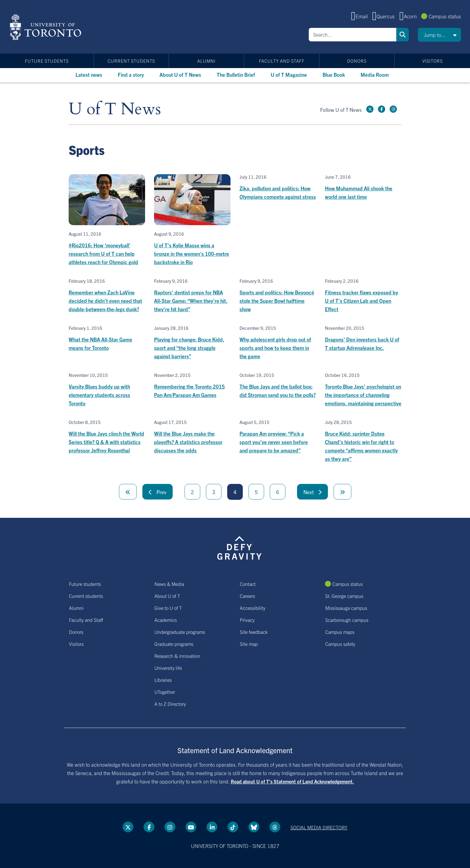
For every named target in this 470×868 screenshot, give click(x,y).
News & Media (169, 584)
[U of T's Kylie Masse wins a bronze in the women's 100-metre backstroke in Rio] (192, 220)
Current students (131, 61)
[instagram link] (393, 109)
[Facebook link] (382, 109)
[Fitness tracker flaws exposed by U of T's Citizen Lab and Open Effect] (363, 296)
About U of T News (180, 75)
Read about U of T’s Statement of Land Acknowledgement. (292, 781)
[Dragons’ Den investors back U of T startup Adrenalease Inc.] (363, 339)
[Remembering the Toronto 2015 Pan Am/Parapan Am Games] (192, 386)
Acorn (410, 16)
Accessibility (253, 608)
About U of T (167, 596)
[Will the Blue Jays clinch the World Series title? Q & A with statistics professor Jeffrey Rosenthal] (107, 437)
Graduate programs (174, 644)
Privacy (247, 620)
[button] (439, 35)
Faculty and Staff (282, 61)
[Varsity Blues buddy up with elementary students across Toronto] (107, 390)
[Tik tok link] (233, 827)
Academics (166, 620)
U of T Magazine (289, 75)
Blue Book (334, 75)
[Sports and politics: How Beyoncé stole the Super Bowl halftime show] (278, 296)
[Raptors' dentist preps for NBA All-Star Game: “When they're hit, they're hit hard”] (192, 296)
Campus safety (340, 644)
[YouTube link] (191, 827)
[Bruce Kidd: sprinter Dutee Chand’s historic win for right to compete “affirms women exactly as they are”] (363, 441)
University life (168, 668)
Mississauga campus (346, 608)
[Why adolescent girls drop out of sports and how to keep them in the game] (278, 343)
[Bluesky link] (254, 827)
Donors (357, 61)
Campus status (445, 16)
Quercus (386, 16)
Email (362, 16)
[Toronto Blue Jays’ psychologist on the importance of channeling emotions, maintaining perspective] (363, 390)
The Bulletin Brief (236, 75)
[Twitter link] (370, 109)
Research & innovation (177, 656)
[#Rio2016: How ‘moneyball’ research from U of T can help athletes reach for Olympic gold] (107, 220)
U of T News (115, 109)
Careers (247, 596)
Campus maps (340, 632)
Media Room (375, 75)
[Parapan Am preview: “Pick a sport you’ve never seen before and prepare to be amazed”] (278, 437)
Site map (249, 644)
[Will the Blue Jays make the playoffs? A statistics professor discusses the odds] (192, 437)
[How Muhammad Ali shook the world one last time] (363, 188)
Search (403, 35)
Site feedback (254, 632)
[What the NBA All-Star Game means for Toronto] (107, 339)
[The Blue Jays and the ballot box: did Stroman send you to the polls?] (278, 386)
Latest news (89, 75)
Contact (248, 584)
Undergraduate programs (180, 632)
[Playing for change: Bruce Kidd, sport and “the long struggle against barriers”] (192, 343)
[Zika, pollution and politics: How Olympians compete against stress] (278, 188)
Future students (47, 61)
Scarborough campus (347, 620)
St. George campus (344, 596)
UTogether (165, 692)
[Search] (352, 35)
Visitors (433, 61)
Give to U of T (168, 608)
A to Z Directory (170, 704)
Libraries (163, 680)
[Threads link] (275, 827)
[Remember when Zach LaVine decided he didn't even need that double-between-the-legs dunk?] (107, 296)
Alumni (206, 61)
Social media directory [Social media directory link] (319, 827)
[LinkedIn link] (212, 827)
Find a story (131, 75)
